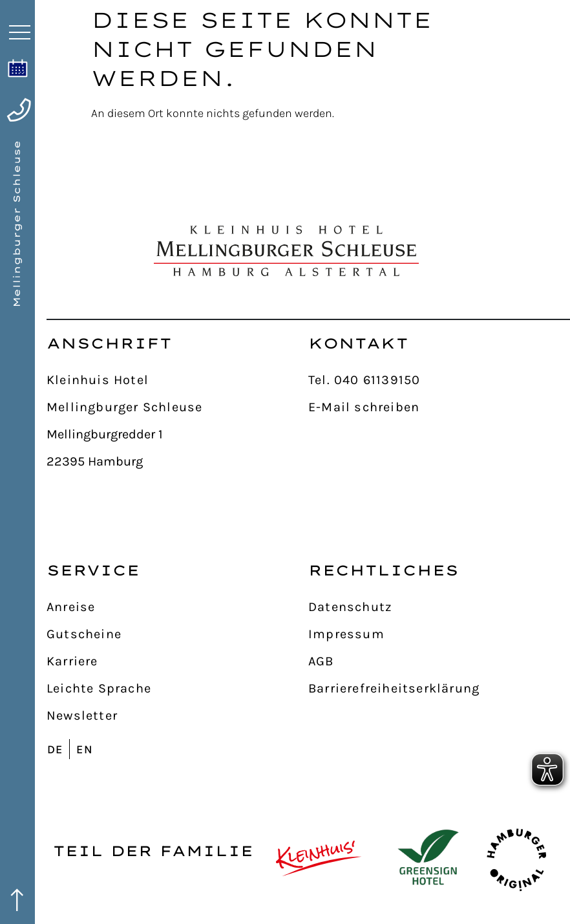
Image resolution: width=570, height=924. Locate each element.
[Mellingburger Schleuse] (177, 407)
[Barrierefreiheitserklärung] (439, 689)
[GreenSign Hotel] (428, 858)
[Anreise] (177, 607)
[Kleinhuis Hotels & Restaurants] (319, 858)
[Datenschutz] (439, 607)
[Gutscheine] (177, 634)
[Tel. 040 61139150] (439, 380)
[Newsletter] (177, 716)
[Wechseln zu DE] (58, 749)
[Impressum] (439, 634)
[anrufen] (19, 110)
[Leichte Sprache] (177, 689)
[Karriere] (177, 661)
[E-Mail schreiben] (439, 407)
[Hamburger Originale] (517, 858)
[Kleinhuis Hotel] (177, 380)
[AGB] (439, 661)
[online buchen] (18, 68)
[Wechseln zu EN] (88, 749)
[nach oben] (545, 269)
